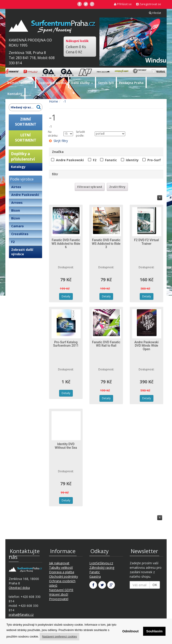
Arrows (17, 203)
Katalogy (18, 167)
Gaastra (95, 576)
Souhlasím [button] (154, 631)
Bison (16, 210)
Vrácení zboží (59, 594)
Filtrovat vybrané (90, 187)
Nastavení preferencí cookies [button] (59, 637)
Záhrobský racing (102, 568)
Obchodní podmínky (63, 576)
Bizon (16, 218)
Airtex (16, 187)
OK (155, 585)
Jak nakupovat (59, 563)
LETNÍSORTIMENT (26, 138)
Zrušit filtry (117, 187)
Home (54, 101)
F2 (13, 242)
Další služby (82, 83)
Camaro (17, 226)
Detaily (66, 296)
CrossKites (20, 234)
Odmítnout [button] (130, 631)
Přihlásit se (123, 4)
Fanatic (111, 160)
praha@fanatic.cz (21, 615)
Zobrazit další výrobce (22, 252)
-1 (64, 101)
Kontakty (15, 94)
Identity (132, 160)
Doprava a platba (52, 83)
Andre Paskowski (25, 195)
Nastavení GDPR (61, 590)
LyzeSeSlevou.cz (101, 563)
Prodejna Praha (131, 83)
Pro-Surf (154, 160)
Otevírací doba (19, 588)
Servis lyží (106, 83)
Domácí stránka (20, 83)
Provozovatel (59, 599)
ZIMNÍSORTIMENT (26, 122)
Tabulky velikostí (61, 568)
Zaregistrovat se (149, 4)
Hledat (155, 13)
